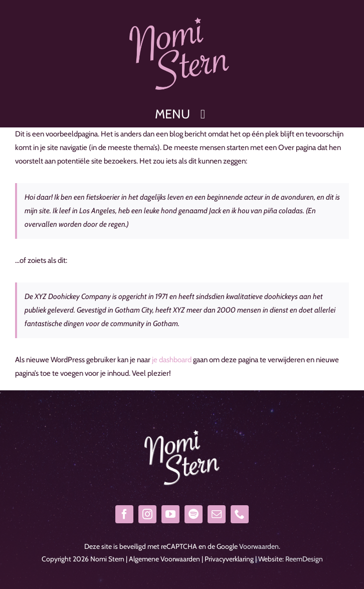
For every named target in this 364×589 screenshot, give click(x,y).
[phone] (240, 514)
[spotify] (194, 514)
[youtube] (170, 514)
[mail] (217, 514)
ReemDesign (304, 559)
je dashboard (172, 360)
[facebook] (124, 514)
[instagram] (147, 514)
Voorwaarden (259, 546)
